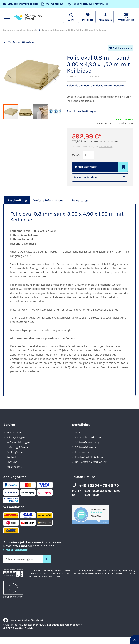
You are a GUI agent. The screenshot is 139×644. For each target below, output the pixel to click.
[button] (10, 75)
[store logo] (28, 17)
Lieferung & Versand (19, 447)
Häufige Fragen (16, 437)
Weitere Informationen (49, 200)
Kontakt (11, 457)
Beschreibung (17, 200)
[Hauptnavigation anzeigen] (7, 17)
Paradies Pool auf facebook (23, 620)
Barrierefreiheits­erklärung (91, 462)
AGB (78, 432)
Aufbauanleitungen (18, 442)
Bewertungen (81, 200)
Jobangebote (14, 467)
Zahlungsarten (15, 452)
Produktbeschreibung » (81, 111)
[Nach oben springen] (135, 640)
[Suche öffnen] (70, 17)
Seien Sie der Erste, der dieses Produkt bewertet (96, 86)
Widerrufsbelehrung (87, 442)
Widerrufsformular (86, 447)
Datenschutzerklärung (89, 437)
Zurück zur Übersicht (21, 42)
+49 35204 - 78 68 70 (99, 485)
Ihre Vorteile (14, 432)
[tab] (17, 200)
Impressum (82, 452)
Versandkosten (106, 147)
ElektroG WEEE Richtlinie (90, 457)
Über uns (12, 462)
